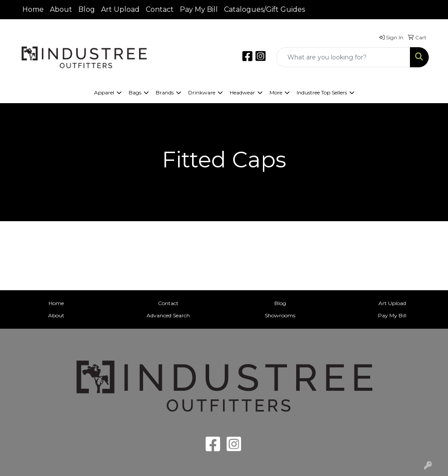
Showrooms (280, 315)
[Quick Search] (343, 57)
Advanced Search (168, 315)
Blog (87, 9)
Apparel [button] (104, 92)
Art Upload (120, 9)
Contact (160, 9)
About (61, 9)
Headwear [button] (242, 92)
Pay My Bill (199, 9)
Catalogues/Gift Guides (264, 9)
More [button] (276, 92)
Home (33, 9)
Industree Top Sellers (322, 92)
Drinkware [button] (202, 92)
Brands (165, 92)
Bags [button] (135, 92)
